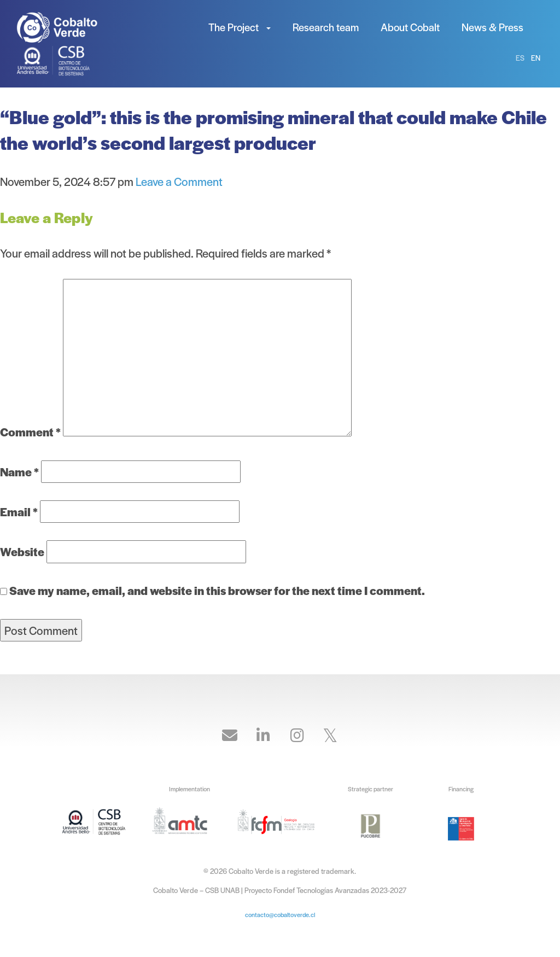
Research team (326, 27)
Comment (30, 432)
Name (19, 472)
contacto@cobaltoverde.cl (280, 914)
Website (22, 552)
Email (19, 512)
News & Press (492, 27)
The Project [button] (240, 27)
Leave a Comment (179, 181)
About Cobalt (410, 27)
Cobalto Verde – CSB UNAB (66, 27)
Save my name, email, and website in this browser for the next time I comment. (217, 590)
